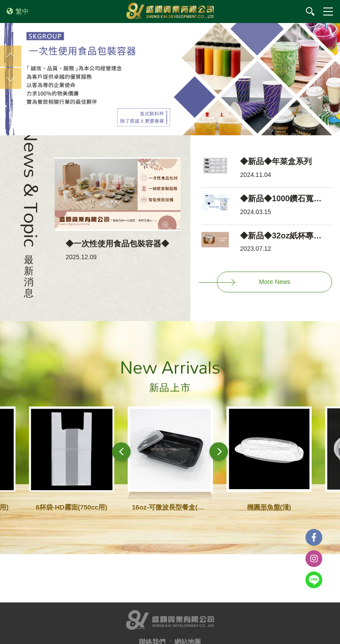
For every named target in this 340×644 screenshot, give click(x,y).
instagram (314, 559)
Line (314, 580)
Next (11, 78)
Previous (11, 56)
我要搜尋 (310, 11)
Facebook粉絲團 (314, 537)
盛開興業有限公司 (170, 11)
